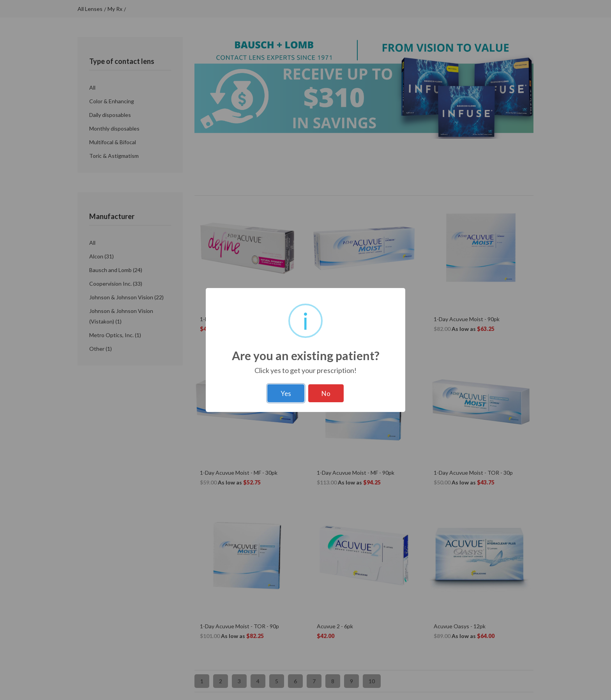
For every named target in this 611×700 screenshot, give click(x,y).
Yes (286, 393)
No (326, 393)
